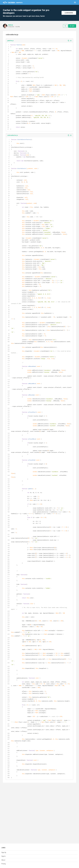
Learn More (69, 13)
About (3, 860)
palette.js (10, 41)
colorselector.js (13, 135)
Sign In (3, 856)
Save (72, 26)
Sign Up (4, 852)
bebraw (11, 25)
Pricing (4, 864)
